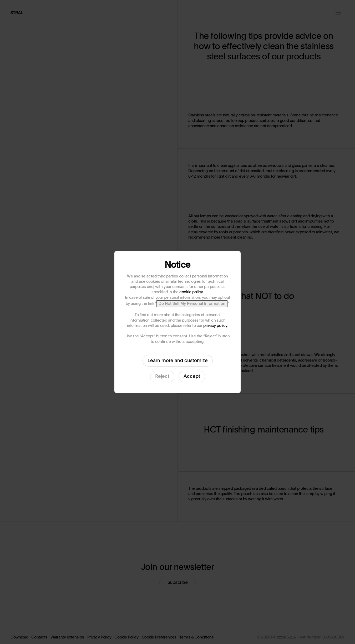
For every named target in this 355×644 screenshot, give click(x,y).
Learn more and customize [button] (178, 361)
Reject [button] (162, 377)
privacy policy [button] (215, 326)
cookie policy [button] (191, 292)
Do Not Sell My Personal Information (192, 304)
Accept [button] (192, 377)
